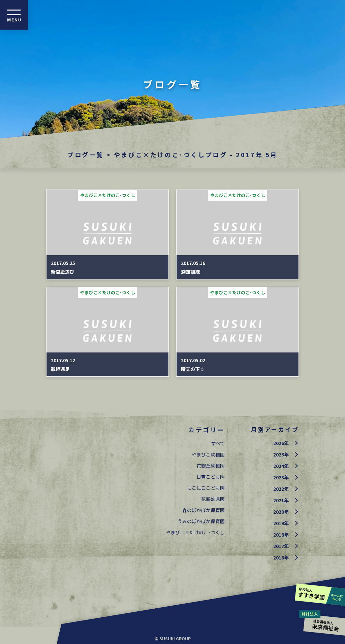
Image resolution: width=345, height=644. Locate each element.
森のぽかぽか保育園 (203, 510)
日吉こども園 (211, 477)
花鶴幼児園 (213, 499)
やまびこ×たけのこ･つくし (195, 532)
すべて (218, 443)
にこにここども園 (206, 488)
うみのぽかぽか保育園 (201, 521)
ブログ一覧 (86, 155)
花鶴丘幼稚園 (211, 466)
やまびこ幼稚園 (208, 454)
